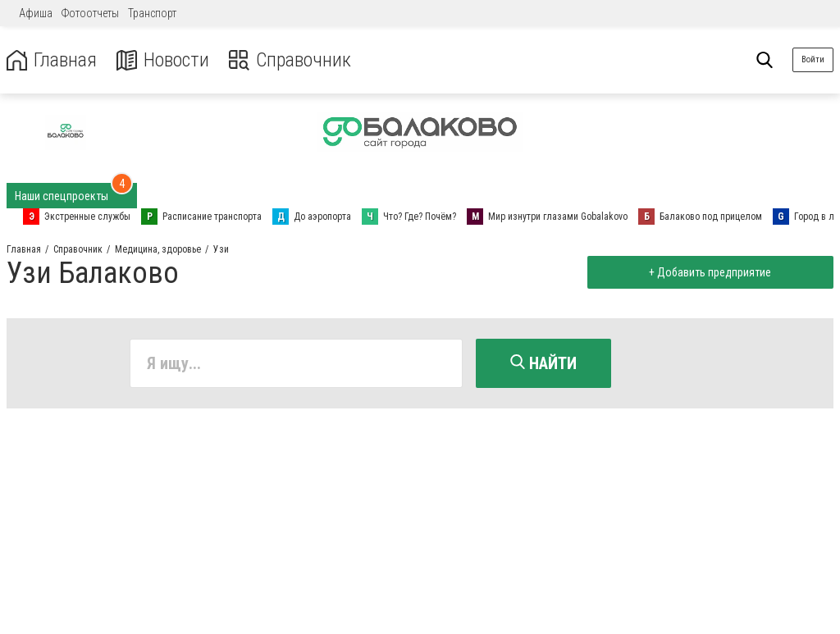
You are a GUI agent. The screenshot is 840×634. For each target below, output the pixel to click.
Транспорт (152, 13)
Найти (543, 363)
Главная (52, 60)
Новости (163, 60)
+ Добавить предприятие (710, 272)
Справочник (290, 60)
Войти (813, 59)
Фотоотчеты (90, 13)
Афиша (36, 13)
